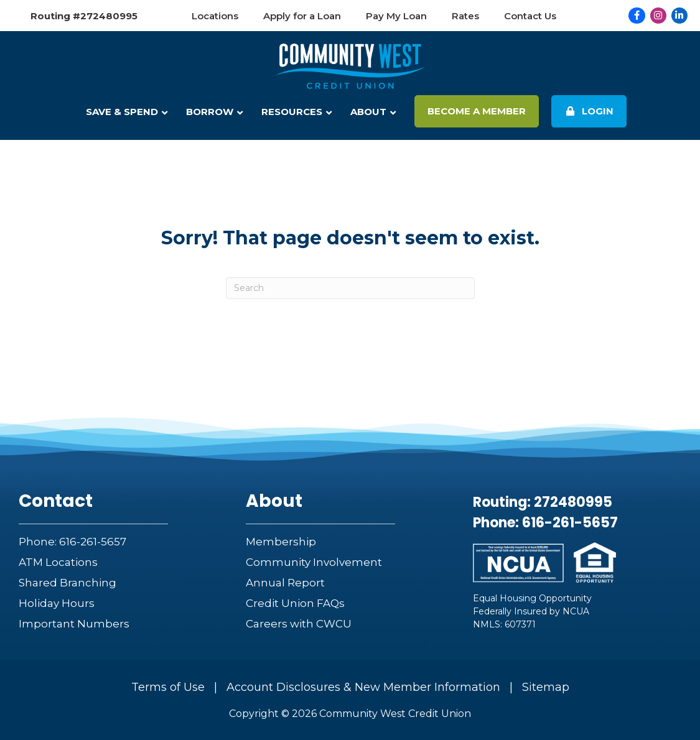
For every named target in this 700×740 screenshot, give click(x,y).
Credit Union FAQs (295, 603)
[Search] (350, 288)
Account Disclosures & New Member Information (363, 687)
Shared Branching (68, 583)
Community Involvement (314, 562)
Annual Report (285, 583)
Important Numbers (74, 624)
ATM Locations (58, 562)
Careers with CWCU (299, 624)
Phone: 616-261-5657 (72, 542)
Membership (281, 542)
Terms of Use (168, 687)
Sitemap (546, 687)
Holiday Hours (57, 603)
